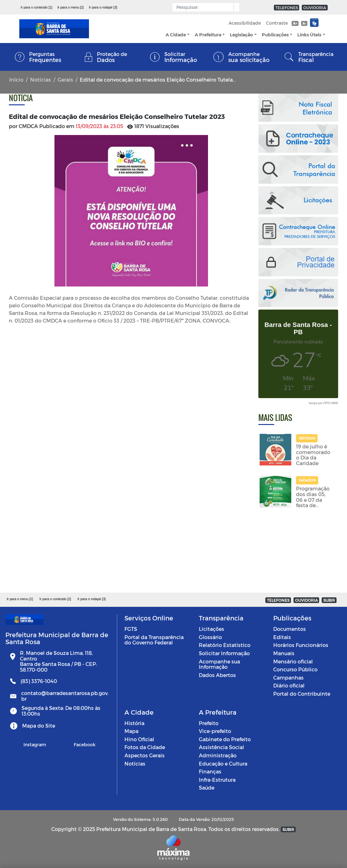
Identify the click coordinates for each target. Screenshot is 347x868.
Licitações (211, 629)
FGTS (131, 629)
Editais (282, 637)
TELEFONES (287, 8)
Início (16, 80)
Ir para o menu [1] (20, 599)
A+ (295, 23)
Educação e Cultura (223, 763)
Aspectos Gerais (145, 755)
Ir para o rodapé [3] (103, 7)
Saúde (207, 788)
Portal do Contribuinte (302, 694)
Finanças (210, 771)
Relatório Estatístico (225, 645)
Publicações (275, 35)
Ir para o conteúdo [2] (55, 599)
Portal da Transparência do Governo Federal (154, 640)
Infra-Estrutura (217, 780)
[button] (235, 8)
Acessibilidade (245, 23)
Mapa (131, 731)
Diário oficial (289, 685)
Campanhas (288, 677)
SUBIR (329, 600)
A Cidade (176, 35)
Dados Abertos (217, 675)
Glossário (210, 637)
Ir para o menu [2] (70, 7)
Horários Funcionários (301, 645)
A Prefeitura (208, 35)
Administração (218, 755)
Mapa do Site (39, 726)
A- (304, 23)
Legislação (241, 35)
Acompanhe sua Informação (219, 664)
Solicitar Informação (224, 653)
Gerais (65, 80)
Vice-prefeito (215, 731)
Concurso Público (295, 669)
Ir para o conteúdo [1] (36, 7)
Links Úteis (309, 35)
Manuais (284, 653)
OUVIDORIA (315, 8)
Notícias (41, 80)
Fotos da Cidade (145, 747)
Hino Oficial (139, 739)
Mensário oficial (293, 661)
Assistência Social (221, 747)
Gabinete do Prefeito (225, 739)
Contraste (277, 23)
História (134, 723)
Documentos (290, 629)
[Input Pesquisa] (204, 7)
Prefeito (209, 723)
